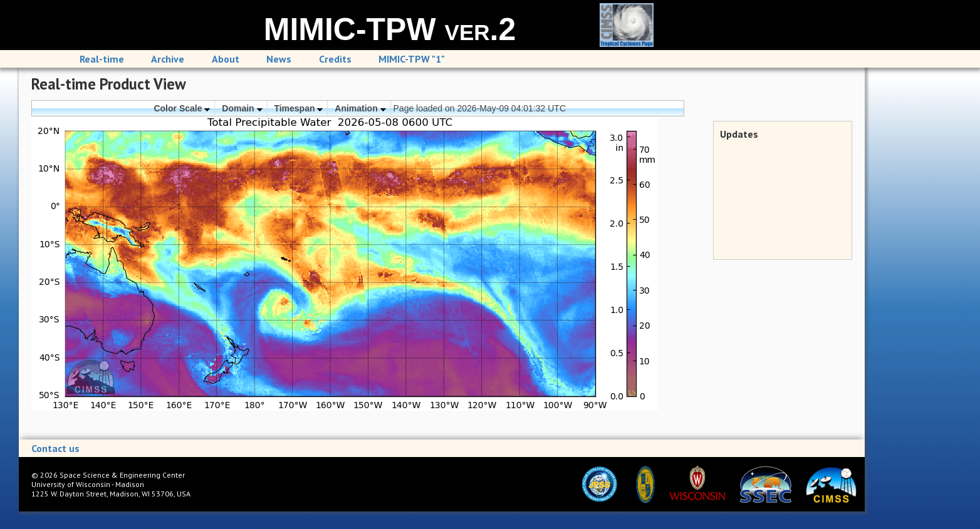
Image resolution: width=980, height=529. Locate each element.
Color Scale (182, 108)
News (279, 59)
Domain (242, 108)
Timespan (298, 108)
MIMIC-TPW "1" (412, 59)
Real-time (102, 59)
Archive (168, 59)
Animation (360, 108)
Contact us (55, 448)
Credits (335, 59)
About (226, 59)
